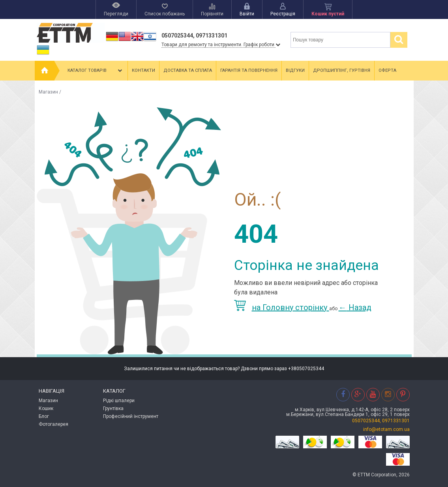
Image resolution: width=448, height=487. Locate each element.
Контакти (143, 70)
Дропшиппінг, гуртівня (342, 70)
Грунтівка (113, 408)
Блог (44, 416)
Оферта (387, 70)
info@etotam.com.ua (386, 429)
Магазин (48, 92)
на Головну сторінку (282, 307)
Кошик (46, 408)
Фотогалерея (53, 424)
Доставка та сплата (188, 70)
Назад (355, 307)
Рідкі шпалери (119, 401)
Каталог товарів (96, 71)
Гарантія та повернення (249, 70)
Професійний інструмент (131, 416)
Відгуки (295, 70)
